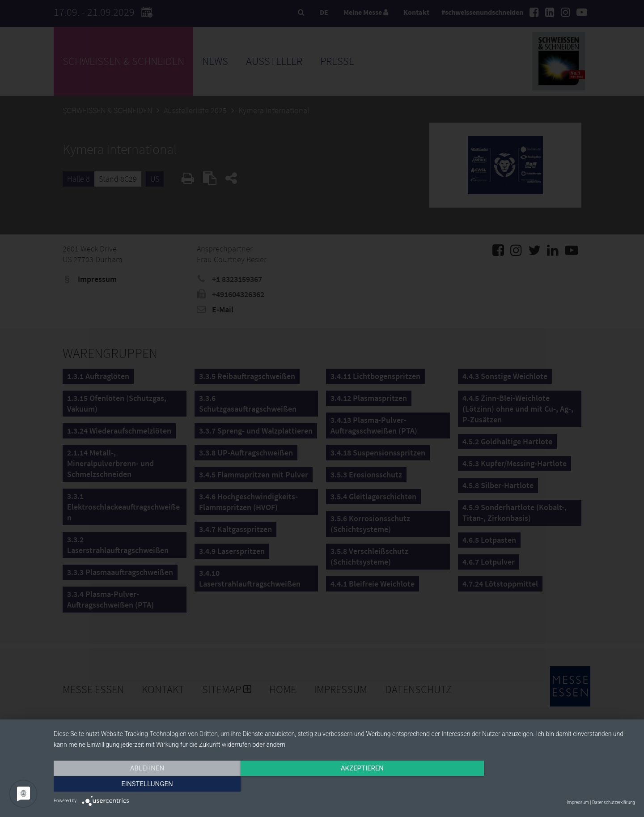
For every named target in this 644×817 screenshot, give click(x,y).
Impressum (578, 802)
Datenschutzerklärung (614, 802)
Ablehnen (141, 784)
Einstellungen (548, 784)
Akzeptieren (344, 784)
